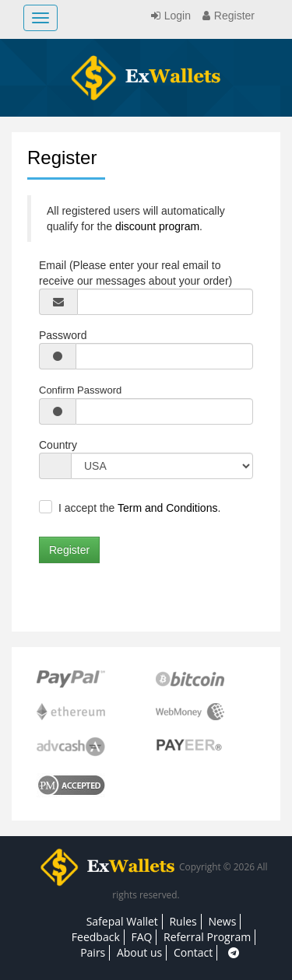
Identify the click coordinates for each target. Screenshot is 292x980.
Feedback (96, 937)
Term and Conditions (167, 508)
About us (139, 952)
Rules (183, 921)
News (222, 921)
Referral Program (207, 937)
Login (169, 16)
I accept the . (139, 508)
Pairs (93, 952)
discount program (157, 226)
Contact (193, 952)
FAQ (141, 937)
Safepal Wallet (122, 921)
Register (227, 16)
